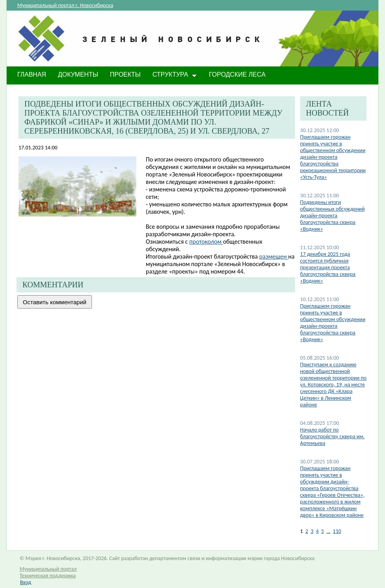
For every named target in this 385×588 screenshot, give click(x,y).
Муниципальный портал (48, 569)
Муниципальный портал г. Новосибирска (65, 5)
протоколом (206, 242)
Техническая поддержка (48, 576)
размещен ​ (274, 256)
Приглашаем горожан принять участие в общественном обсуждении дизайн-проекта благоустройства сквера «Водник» (333, 323)
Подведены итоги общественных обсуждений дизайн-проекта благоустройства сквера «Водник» (333, 216)
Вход (26, 582)
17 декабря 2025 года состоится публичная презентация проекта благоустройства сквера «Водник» (328, 267)
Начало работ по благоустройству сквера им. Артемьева (332, 436)
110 (337, 531)
